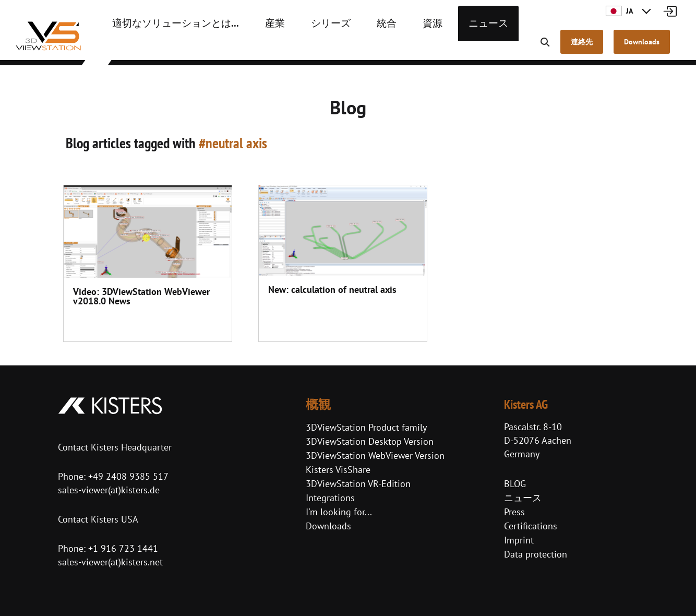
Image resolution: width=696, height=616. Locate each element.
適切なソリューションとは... (165, 47)
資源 (398, 47)
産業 (253, 47)
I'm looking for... (339, 512)
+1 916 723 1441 (123, 548)
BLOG (515, 484)
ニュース (449, 47)
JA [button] (619, 11)
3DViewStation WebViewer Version (375, 455)
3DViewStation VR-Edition (358, 484)
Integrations (330, 498)
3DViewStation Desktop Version (370, 441)
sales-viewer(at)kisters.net (110, 562)
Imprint (519, 540)
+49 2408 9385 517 (127, 476)
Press (514, 512)
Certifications (531, 526)
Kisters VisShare (338, 470)
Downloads (328, 526)
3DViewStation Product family (366, 427)
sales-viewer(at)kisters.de (109, 490)
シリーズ (304, 47)
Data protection (536, 554)
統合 (355, 47)
